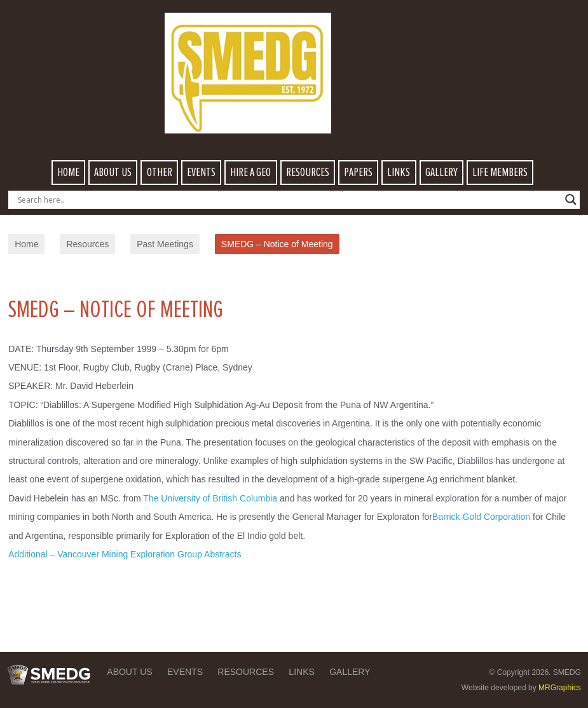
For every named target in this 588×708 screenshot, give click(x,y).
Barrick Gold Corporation (481, 517)
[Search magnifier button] (571, 200)
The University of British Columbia (210, 498)
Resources (87, 244)
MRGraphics (560, 688)
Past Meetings (165, 244)
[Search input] (288, 200)
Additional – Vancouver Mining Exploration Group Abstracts (125, 554)
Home (26, 244)
